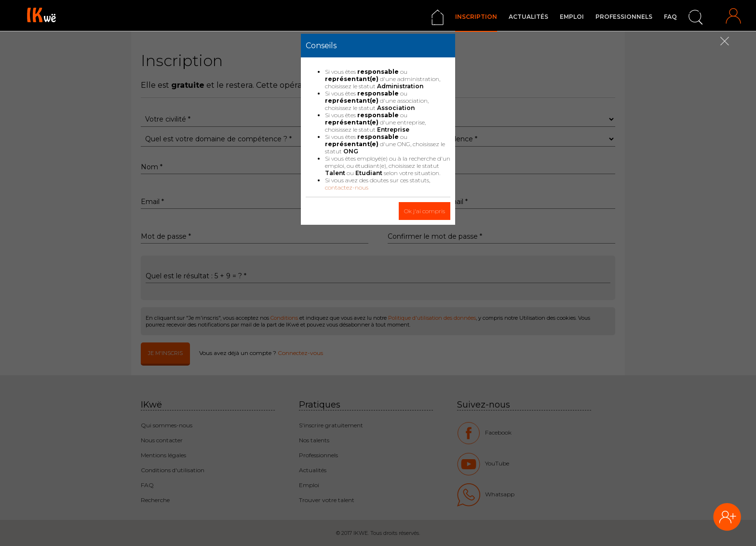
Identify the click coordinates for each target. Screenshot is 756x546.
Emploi (572, 17)
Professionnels (624, 17)
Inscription (476, 17)
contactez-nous (347, 187)
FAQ (670, 17)
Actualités (528, 17)
